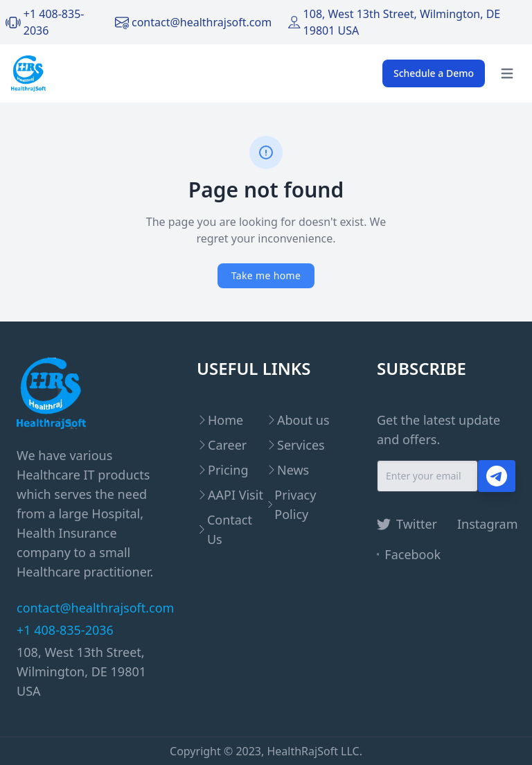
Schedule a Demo (434, 73)
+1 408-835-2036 (65, 630)
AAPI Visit (236, 495)
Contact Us (230, 529)
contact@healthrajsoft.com (202, 22)
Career (227, 445)
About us (303, 420)
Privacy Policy (295, 504)
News (293, 470)
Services (301, 445)
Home (225, 420)
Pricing (228, 470)
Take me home (266, 275)
